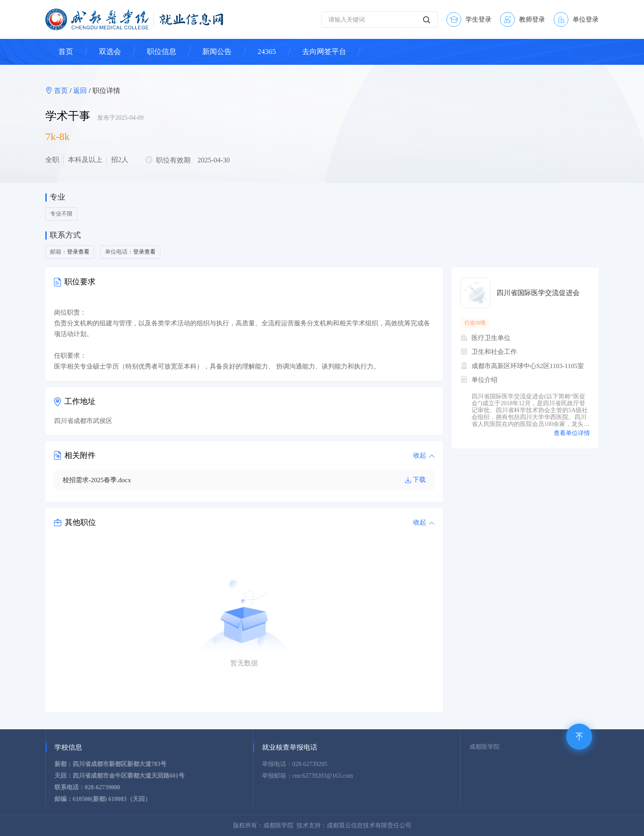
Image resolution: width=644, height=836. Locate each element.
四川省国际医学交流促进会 (538, 293)
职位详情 (106, 91)
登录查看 (78, 252)
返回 (80, 91)
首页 (62, 91)
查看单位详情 (572, 433)
